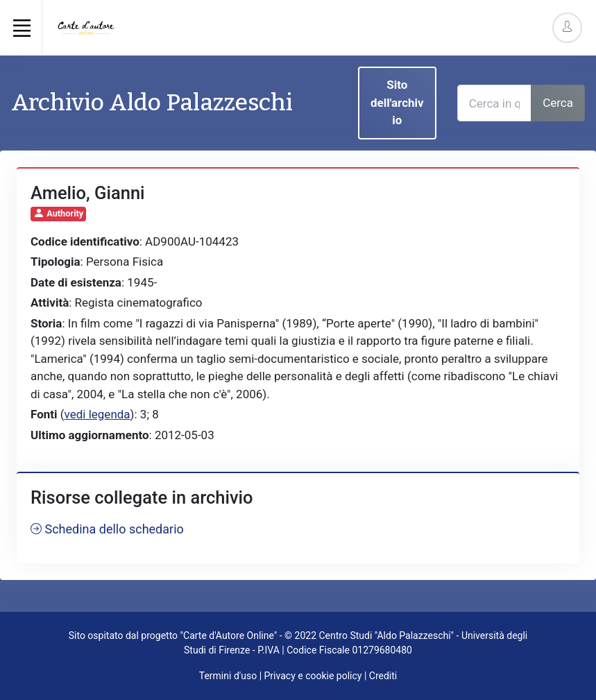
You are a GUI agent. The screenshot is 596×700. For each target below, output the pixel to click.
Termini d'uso (228, 676)
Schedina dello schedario (107, 529)
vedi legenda (97, 414)
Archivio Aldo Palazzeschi (152, 102)
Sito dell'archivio (397, 102)
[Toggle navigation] (22, 28)
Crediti (383, 676)
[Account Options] (567, 27)
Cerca (558, 103)
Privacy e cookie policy (313, 676)
